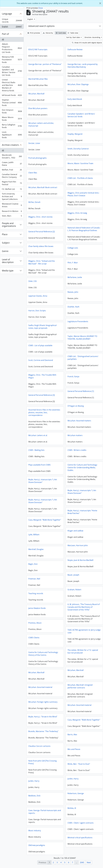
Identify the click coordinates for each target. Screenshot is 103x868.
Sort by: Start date (73, 37)
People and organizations (9, 225)
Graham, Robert (36, 593)
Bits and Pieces (36, 753)
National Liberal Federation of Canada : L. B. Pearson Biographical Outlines (84, 229)
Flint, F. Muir (35, 266)
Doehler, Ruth (35, 310)
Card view (61, 33)
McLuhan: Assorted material (78, 689)
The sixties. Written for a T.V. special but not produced (45, 655)
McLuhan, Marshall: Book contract (43, 193)
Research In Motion (12, 212)
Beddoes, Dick (72, 797)
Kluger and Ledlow (37, 534)
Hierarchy (48, 33)
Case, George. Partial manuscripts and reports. (83, 813)
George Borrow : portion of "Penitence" (45, 64)
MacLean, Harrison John (40, 549)
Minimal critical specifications (42, 841)
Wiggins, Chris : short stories (40, 222)
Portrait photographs (37, 163)
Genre (5, 251)
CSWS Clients (72, 639)
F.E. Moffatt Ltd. (12, 190)
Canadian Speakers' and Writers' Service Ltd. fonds (12, 71)
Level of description (8, 261)
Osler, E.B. (71, 283)
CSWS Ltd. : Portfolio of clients (80, 178)
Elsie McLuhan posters (38, 114)
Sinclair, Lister (34, 149)
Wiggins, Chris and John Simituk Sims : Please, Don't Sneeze (84, 194)
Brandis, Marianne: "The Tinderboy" (82, 733)
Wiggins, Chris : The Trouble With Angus (80, 378)
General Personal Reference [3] (80, 397)
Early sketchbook (75, 99)
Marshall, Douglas (74, 551)
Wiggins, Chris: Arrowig (77, 213)
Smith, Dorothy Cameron (78, 149)
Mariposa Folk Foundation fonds (12, 60)
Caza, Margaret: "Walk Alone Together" (83, 521)
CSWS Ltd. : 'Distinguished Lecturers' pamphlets (45, 361)
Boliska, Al (34, 812)
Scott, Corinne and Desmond (79, 362)
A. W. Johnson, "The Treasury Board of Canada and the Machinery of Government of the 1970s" (45, 611)
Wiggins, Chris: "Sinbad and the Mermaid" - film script (80, 264)
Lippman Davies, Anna (76, 297)
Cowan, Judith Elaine (12, 164)
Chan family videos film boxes (79, 248)
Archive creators (10, 145)
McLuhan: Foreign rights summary (81, 703)
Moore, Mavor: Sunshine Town (80, 163)
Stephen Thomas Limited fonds (12, 103)
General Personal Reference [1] (43, 395)
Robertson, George (37, 797)
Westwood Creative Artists (12, 205)
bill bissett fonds (12, 96)
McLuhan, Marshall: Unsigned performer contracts (42, 690)
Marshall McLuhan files (38, 84)
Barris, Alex (34, 738)
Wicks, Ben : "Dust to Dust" (41, 768)
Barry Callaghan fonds (12, 126)
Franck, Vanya (35, 380)
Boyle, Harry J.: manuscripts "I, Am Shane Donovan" (81, 482)
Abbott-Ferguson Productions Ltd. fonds (12, 48)
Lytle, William (72, 536)
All (3, 39)
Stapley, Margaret (75, 134)
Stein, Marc (12, 216)
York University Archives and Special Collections (12, 196)
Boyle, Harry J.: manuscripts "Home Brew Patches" (44, 516)
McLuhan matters (37, 439)
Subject (6, 243)
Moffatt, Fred (12, 170)
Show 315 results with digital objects (87, 43)
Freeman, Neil (72, 580)
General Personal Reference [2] (42, 237)
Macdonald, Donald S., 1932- (12, 156)
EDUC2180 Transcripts (38, 49)
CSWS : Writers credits (39, 454)
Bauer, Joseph (35, 579)
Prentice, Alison (73, 624)
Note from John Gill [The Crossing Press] (81, 764)
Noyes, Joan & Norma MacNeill (42, 564)
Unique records (12, 20)
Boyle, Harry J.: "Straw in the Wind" (81, 718)
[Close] (100, 3)
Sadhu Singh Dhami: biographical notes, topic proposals (81, 328)
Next (89, 862)
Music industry (73, 832)
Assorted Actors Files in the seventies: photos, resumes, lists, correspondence (83, 414)
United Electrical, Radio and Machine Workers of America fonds (12, 85)
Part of (5, 34)
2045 (82, 862)
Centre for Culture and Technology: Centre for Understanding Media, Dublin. (44, 471)
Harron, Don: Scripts (75, 312)
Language (7, 14)
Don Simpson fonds (12, 111)
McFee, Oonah (34, 207)
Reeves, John (35, 296)
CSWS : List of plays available (79, 347)
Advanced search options (41, 26)
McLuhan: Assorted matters (41, 424)
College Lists (35, 252)
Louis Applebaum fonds (12, 135)
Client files (33, 178)
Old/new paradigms (75, 847)
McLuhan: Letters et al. (76, 437)
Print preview (34, 33)
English (12, 27)
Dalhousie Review (75, 49)
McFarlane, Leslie (37, 281)
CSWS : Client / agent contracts (42, 827)
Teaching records (74, 595)
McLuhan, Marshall (36, 99)
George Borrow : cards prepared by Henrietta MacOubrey (83, 66)
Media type (8, 271)
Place (5, 234)
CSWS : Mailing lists (75, 452)
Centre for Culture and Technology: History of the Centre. (81, 655)
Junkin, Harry (35, 782)
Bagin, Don (71, 566)
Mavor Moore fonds (12, 119)
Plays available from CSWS (78, 466)
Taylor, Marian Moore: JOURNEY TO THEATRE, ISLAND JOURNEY (44, 341)
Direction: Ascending (93, 37)
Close (40, 8)
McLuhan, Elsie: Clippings (78, 84)
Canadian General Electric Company (12, 176)
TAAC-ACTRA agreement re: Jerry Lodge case (46, 635)
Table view (73, 33)
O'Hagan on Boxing (37, 410)
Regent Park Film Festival (12, 183)
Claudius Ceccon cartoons (78, 748)
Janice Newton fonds (75, 610)
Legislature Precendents (40, 325)
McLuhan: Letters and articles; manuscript (41, 130)
